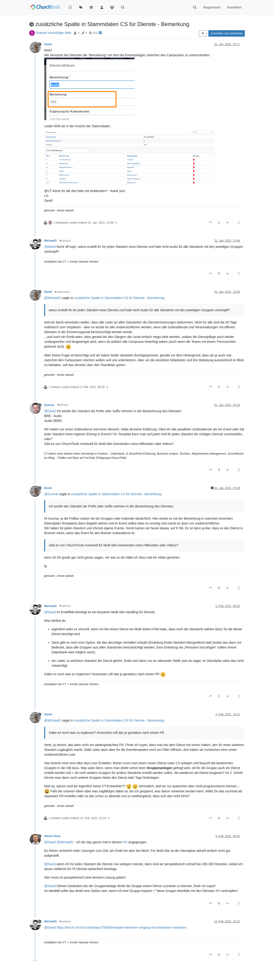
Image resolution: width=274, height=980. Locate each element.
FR (125, 842)
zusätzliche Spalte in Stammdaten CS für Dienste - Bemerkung (119, 298)
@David (65, 241)
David (48, 44)
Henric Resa (52, 836)
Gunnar (49, 405)
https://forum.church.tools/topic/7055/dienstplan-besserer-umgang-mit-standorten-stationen (121, 927)
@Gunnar (51, 494)
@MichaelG (62, 292)
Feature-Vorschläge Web (54, 33)
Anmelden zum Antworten (227, 33)
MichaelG (50, 241)
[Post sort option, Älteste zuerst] (203, 33)
